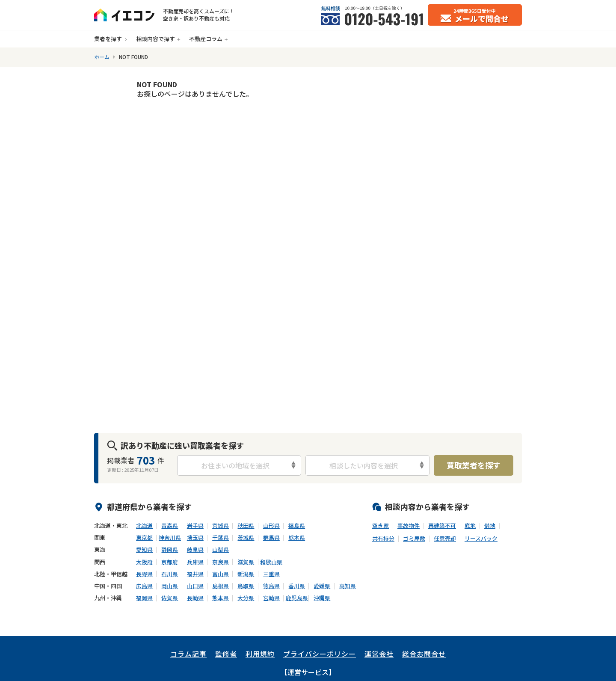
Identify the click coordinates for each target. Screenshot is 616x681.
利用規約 (260, 654)
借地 (490, 526)
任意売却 (445, 539)
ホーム (102, 57)
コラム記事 (188, 654)
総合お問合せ (424, 654)
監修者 (226, 654)
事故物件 (409, 526)
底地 (470, 526)
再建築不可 (442, 526)
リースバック (481, 539)
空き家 (381, 526)
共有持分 (383, 539)
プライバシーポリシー (320, 654)
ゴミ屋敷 (414, 539)
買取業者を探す (474, 465)
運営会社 (379, 654)
